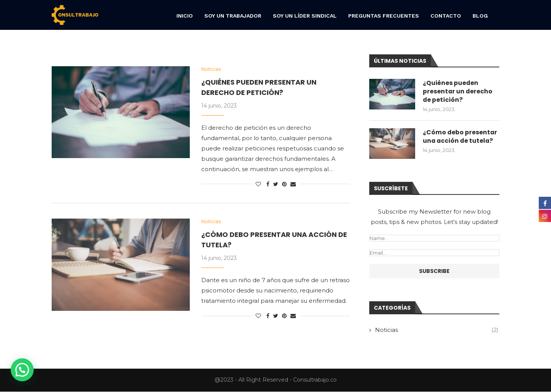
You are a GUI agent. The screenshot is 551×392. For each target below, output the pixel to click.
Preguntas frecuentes (384, 16)
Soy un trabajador (233, 16)
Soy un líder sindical (305, 16)
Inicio (185, 16)
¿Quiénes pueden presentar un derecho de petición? (458, 92)
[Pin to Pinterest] (284, 185)
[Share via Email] (293, 185)
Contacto (446, 16)
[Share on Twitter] (276, 185)
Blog (480, 16)
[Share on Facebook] (268, 185)
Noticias (437, 330)
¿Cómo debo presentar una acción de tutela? (460, 137)
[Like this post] (258, 185)
